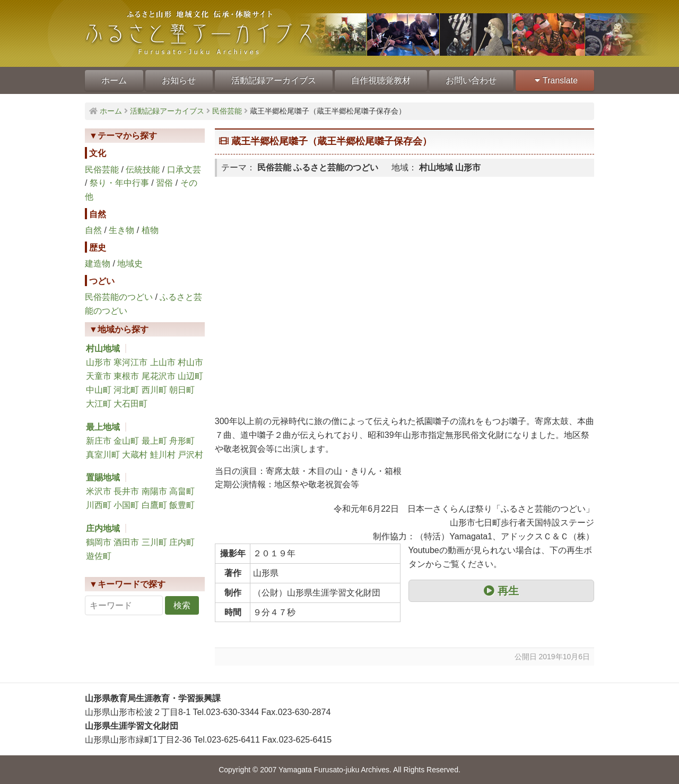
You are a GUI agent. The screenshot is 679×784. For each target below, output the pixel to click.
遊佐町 (99, 556)
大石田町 (130, 404)
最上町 (154, 441)
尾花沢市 (159, 376)
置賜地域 (103, 477)
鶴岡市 (99, 542)
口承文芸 (184, 170)
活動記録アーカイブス (274, 80)
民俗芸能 (102, 170)
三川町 (154, 542)
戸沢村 (190, 455)
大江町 (99, 404)
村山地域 (103, 348)
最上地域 (103, 427)
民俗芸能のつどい (119, 297)
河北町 (126, 390)
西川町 (154, 390)
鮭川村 (163, 455)
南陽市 (154, 491)
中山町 (99, 390)
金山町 (126, 441)
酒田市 (126, 542)
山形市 (99, 362)
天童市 (99, 376)
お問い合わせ (471, 80)
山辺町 (190, 376)
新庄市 (99, 441)
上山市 (163, 362)
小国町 (126, 505)
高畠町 (182, 491)
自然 (93, 230)
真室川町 (103, 455)
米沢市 (99, 491)
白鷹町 (154, 505)
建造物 (98, 264)
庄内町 (182, 542)
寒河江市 (130, 362)
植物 (150, 230)
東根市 (126, 376)
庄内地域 (103, 528)
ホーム (114, 80)
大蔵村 (135, 455)
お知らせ (179, 80)
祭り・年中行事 (119, 183)
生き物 (121, 230)
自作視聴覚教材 (381, 80)
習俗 (164, 183)
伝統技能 (143, 170)
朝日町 (182, 390)
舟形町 (182, 441)
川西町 (99, 505)
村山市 (190, 362)
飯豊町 (182, 505)
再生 (501, 591)
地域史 (130, 264)
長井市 (126, 491)
